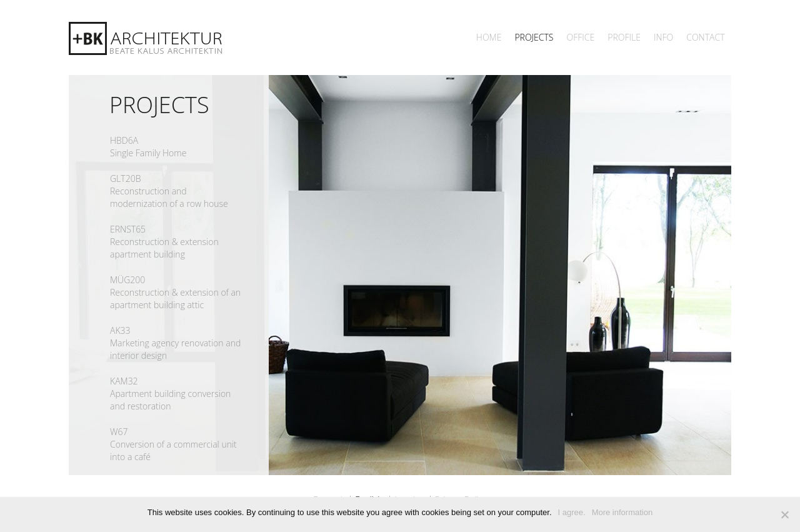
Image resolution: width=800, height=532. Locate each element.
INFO (663, 37)
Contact (705, 37)
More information (622, 512)
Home (489, 37)
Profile (624, 37)
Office (580, 37)
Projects (534, 37)
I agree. (572, 512)
